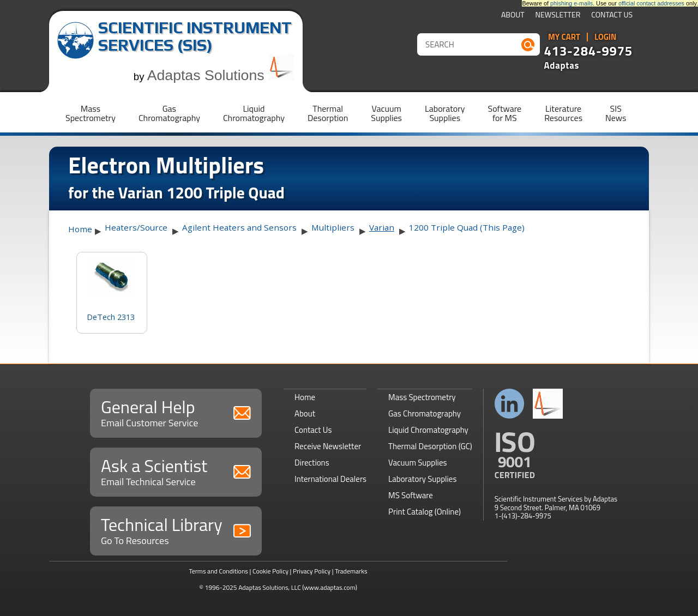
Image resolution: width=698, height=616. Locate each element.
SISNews (616, 113)
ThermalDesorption (328, 113)
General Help (176, 412)
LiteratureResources (563, 113)
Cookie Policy (270, 571)
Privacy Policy (312, 571)
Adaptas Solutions (221, 75)
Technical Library (176, 530)
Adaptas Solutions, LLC (270, 587)
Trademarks (351, 571)
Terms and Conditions (218, 571)
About (513, 16)
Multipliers (333, 227)
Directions (312, 463)
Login (606, 37)
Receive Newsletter (328, 446)
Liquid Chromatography (428, 430)
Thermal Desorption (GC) (430, 446)
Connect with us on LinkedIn (510, 404)
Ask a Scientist (176, 471)
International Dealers (330, 479)
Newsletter (558, 16)
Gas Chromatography (425, 413)
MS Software (411, 495)
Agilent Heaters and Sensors (239, 227)
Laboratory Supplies (422, 479)
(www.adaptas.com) (330, 587)
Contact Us (612, 16)
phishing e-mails (571, 3)
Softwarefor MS (505, 113)
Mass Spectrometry (422, 397)
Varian (382, 227)
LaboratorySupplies (445, 113)
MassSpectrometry (91, 113)
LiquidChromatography (254, 113)
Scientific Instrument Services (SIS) (195, 36)
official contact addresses (651, 3)
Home (80, 229)
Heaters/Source (136, 227)
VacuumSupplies (386, 113)
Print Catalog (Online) (425, 512)
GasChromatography (169, 113)
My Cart (564, 37)
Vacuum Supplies (417, 463)
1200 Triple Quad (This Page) (467, 227)
